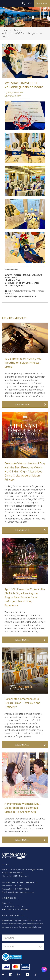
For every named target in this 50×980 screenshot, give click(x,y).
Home (5, 30)
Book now (42, 3)
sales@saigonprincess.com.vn (21, 892)
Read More (22, 404)
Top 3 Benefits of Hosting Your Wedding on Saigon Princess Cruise (24, 363)
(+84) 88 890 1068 (21, 889)
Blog (16, 30)
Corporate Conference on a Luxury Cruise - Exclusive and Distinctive (22, 703)
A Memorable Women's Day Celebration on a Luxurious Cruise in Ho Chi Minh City (22, 808)
